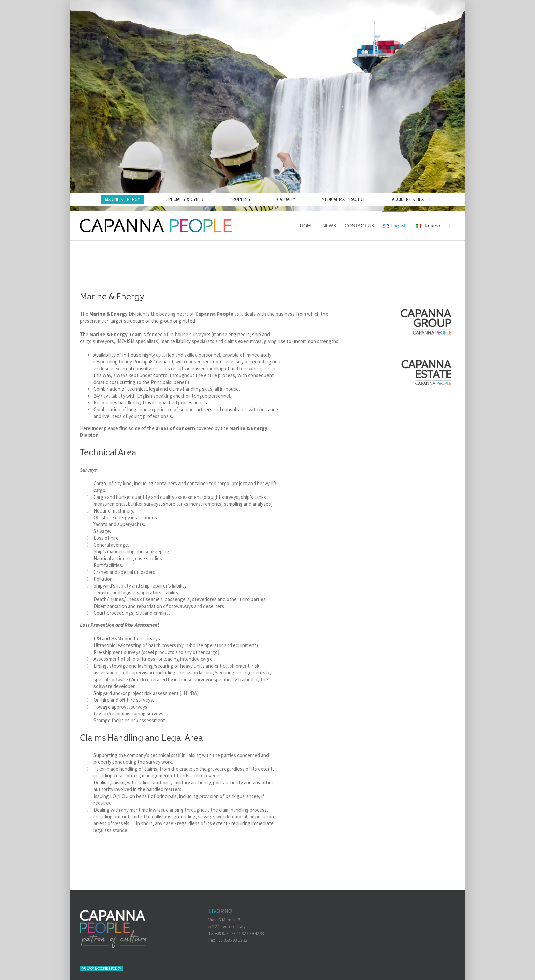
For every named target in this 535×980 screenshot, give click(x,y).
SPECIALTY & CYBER (185, 199)
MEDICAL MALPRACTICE (344, 199)
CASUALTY (286, 199)
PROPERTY (240, 199)
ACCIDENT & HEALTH (411, 199)
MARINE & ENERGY (122, 199)
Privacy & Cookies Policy (101, 969)
